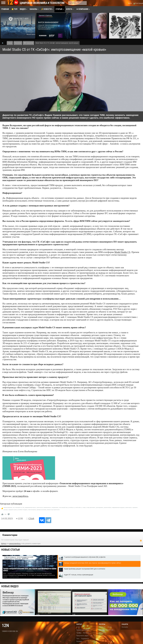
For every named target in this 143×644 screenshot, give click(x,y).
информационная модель (30, 507)
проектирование (100, 507)
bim (23, 507)
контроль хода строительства (53, 510)
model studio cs (79, 507)
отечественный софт (63, 507)
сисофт (84, 507)
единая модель (128, 507)
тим (14, 507)
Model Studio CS (122, 252)
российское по (71, 507)
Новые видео (10, 586)
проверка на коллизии (41, 510)
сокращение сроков (13, 510)
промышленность (47, 507)
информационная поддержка (118, 507)
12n (5, 625)
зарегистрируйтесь (15, 544)
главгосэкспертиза (32, 510)
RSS (141, 541)
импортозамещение (8, 507)
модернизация (55, 507)
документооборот (108, 507)
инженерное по (19, 507)
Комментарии (10, 535)
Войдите (4, 544)
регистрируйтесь (20, 496)
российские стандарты (22, 510)
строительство (40, 507)
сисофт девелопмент (91, 507)
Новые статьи (10, 550)
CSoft (31, 519)
